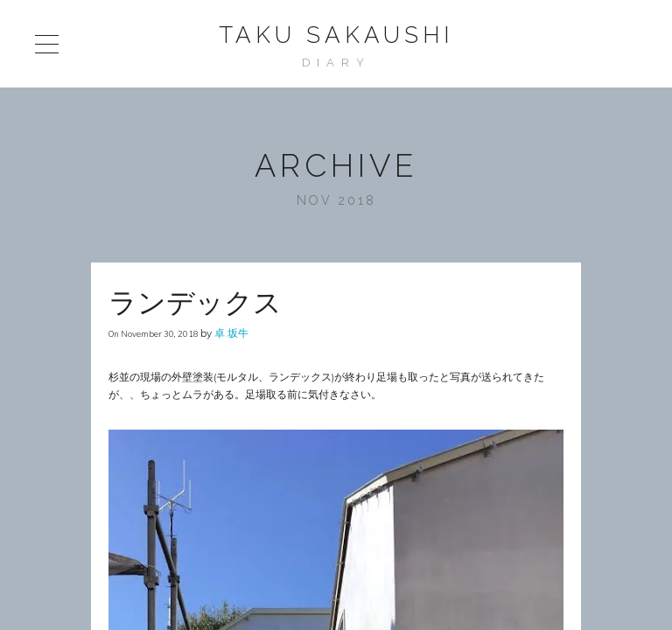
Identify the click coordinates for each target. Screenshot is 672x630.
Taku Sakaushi (336, 35)
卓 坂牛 (231, 333)
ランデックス (195, 302)
